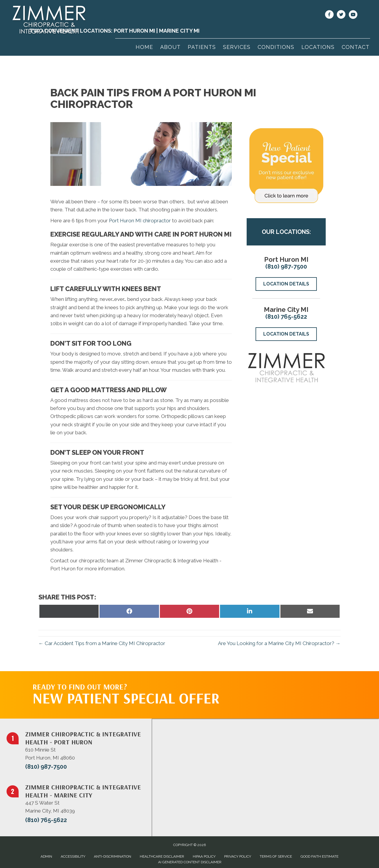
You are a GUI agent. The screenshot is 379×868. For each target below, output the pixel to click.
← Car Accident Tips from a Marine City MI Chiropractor (102, 643)
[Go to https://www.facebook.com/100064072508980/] (329, 15)
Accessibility (73, 856)
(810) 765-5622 (286, 317)
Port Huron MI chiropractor (140, 221)
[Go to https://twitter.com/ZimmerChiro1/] (341, 15)
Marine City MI (179, 31)
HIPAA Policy (204, 856)
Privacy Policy (238, 856)
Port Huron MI (134, 31)
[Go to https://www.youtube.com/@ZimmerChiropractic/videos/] (353, 15)
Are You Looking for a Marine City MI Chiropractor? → (279, 643)
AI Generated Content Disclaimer (190, 862)
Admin (46, 856)
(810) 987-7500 (286, 267)
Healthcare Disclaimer (162, 856)
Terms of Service (276, 856)
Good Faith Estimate (319, 856)
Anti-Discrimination (113, 856)
